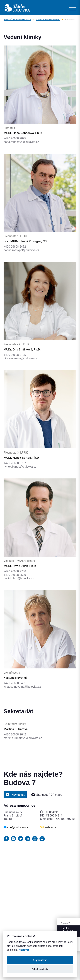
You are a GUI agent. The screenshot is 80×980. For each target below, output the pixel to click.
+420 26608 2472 (15, 247)
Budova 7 (65, 923)
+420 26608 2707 (15, 463)
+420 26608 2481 (15, 683)
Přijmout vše (40, 960)
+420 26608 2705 (15, 355)
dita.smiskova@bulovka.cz (20, 358)
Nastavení (24, 950)
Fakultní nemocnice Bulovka (17, 19)
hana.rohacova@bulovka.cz (21, 142)
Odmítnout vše (40, 969)
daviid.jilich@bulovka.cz (19, 578)
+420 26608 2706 (15, 571)
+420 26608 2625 (15, 138)
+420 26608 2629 (15, 575)
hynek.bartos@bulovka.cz (20, 467)
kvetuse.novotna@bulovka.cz (22, 687)
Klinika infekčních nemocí (48, 19)
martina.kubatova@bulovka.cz (23, 738)
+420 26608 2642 (15, 734)
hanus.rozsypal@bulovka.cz (21, 250)
